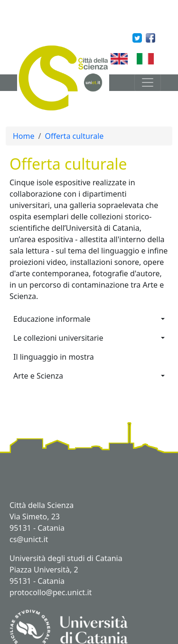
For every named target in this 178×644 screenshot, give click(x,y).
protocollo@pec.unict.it (51, 592)
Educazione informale (52, 319)
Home (24, 136)
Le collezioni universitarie (58, 338)
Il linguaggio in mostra (54, 357)
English (133, 59)
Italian (157, 59)
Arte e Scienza (38, 376)
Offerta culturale (74, 136)
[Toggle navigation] (148, 82)
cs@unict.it (29, 539)
